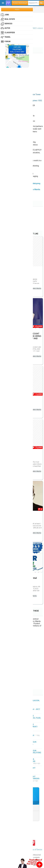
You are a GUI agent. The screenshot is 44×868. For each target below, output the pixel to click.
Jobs (5, 15)
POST (17, 10)
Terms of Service (36, 850)
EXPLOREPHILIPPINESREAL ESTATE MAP (17, 49)
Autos (5, 28)
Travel (6, 37)
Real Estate (8, 19)
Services (7, 24)
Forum (6, 42)
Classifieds (8, 33)
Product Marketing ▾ (20, 3)
